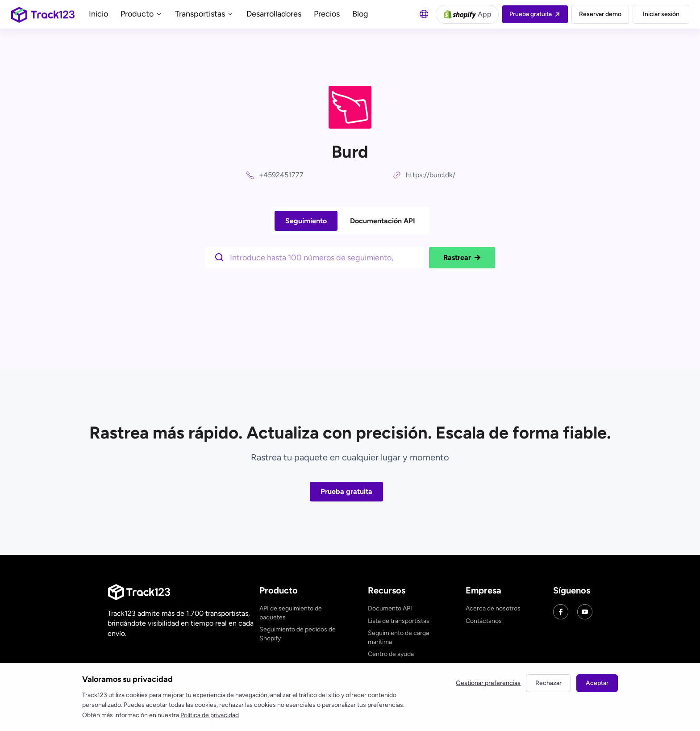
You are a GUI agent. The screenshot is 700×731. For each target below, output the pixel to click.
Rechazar (548, 683)
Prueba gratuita (346, 491)
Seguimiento (306, 221)
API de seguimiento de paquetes (291, 613)
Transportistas (204, 14)
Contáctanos (484, 621)
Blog (360, 14)
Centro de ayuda (391, 654)
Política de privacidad (210, 715)
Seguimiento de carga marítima (398, 637)
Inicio (98, 14)
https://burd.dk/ (431, 175)
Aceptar (597, 683)
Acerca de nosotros (493, 608)
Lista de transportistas (399, 621)
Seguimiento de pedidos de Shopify (298, 634)
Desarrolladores (274, 14)
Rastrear (462, 258)
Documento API (390, 608)
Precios (327, 14)
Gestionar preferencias (488, 683)
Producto (142, 14)
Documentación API (383, 221)
